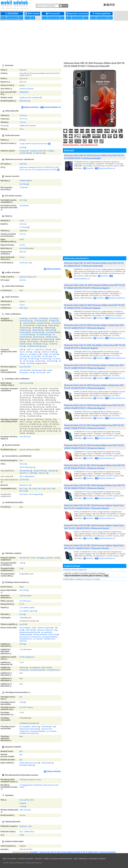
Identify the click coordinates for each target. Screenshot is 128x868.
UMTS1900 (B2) (40, 321)
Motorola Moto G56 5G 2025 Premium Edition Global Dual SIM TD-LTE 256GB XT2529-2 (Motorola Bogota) (94, 387)
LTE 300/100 (33, 359)
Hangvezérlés (24, 151)
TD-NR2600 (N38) (46, 341)
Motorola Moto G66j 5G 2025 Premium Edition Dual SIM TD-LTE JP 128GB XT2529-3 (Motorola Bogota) (94, 307)
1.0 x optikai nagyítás (27, 607)
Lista (21, 18)
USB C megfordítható (27, 476)
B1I (21, 574)
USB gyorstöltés (39, 471)
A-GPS (33, 558)
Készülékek (12, 14)
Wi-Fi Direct (24, 494)
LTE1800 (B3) (40, 325)
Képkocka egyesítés (44, 628)
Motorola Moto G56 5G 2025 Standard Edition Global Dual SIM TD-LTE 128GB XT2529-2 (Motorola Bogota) (94, 367)
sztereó (22, 301)
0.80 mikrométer (25, 596)
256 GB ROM (24, 206)
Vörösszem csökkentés (45, 630)
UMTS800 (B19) (42, 323)
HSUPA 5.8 (46, 352)
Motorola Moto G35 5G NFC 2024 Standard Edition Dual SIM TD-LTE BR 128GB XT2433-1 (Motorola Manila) (95, 487)
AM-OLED (23, 248)
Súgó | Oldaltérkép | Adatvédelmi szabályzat (90, 859)
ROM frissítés (33, 14)
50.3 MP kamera (25, 601)
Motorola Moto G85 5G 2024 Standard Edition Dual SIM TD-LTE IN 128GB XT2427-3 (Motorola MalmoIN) (94, 264)
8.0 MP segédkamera (27, 657)
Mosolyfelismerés (26, 639)
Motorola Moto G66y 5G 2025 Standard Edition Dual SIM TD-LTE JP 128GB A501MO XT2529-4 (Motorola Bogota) (94, 287)
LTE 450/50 (57, 359)
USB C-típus (24, 308)
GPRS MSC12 (40, 350)
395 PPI (22, 245)
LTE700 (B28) (24, 332)
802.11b (32, 488)
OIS (33, 628)
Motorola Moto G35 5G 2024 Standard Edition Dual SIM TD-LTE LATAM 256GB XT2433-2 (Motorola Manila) (94, 447)
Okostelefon (24, 101)
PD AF (22, 614)
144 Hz (22, 257)
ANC (31, 372)
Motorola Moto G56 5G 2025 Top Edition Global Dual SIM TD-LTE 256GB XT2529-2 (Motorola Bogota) (95, 347)
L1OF (21, 563)
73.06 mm (23, 115)
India (30, 826)
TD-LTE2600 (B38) (52, 332)
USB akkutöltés (25, 471)
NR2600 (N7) (36, 339)
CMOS (22, 644)
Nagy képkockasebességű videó (38, 728)
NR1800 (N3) (50, 337)
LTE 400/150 (45, 359)
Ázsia (21, 832)
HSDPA (53, 352)
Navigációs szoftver (37, 151)
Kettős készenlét (25, 383)
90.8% (22, 239)
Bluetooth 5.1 (24, 485)
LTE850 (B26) (49, 330)
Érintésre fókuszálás (40, 634)
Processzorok (53, 14)
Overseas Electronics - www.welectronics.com (80, 145)
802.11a (22, 488)
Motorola (23, 70)
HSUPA (36, 352)
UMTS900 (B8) (28, 323)
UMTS (28, 352)
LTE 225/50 (35, 356)
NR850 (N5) (24, 339)
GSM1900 (53, 318)
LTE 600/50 (39, 361)
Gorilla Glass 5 (25, 263)
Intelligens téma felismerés (29, 733)
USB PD (32, 473)
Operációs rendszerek (77, 14)
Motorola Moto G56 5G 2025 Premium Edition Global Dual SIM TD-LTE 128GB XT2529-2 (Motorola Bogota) (94, 327)
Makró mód (53, 634)
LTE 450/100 (27, 361)
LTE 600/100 (51, 361)
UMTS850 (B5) (54, 321)
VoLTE (48, 372)
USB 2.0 (22, 464)
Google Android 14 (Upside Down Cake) (34, 144)
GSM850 (23, 318)
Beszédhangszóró (38, 370)
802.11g (41, 488)
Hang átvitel (24, 370)
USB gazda (52, 471)
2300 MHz (23, 164)
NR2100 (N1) (38, 337)
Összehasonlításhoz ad (51, 107)
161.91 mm (24, 119)
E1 (20, 568)
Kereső (4, 18)
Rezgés (50, 370)
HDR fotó (23, 668)
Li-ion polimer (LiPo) (27, 800)
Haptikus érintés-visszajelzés (30, 97)
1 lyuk (22, 221)
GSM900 (32, 318)
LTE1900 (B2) (28, 325)
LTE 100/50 (53, 354)
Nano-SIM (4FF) (25, 367)
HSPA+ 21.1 (24, 354)
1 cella (22, 806)
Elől (21, 697)
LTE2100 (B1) (56, 323)
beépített (23, 803)
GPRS (21, 350)
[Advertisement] (64, 41)
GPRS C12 (30, 350)
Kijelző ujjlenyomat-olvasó (29, 763)
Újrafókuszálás (25, 634)
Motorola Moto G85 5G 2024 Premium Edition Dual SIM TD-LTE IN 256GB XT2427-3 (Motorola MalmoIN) (77, 852)
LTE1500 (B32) (37, 332)
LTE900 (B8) (36, 328)
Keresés (64, 6)
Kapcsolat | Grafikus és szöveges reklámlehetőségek (53, 859)
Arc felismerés (38, 153)
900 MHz (23, 280)
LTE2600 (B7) (24, 328)
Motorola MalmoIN (26, 89)
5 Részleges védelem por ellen (30, 780)
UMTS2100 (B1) (25, 321)
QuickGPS (50, 558)
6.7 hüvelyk (24, 227)
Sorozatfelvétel (47, 632)
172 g (21, 129)
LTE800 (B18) (49, 328)
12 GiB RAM (24, 187)
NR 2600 (30, 363)
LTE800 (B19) (24, 330)
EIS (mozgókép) (25, 628)
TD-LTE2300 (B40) (27, 335)
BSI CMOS (23, 590)
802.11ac (23, 491)
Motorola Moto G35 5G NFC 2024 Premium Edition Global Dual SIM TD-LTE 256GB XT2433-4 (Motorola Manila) (94, 507)
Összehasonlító (13, 18)
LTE (44, 354)
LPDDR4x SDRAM (26, 181)
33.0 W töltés (24, 480)
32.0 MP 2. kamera (26, 707)
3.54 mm (23, 234)
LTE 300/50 (46, 356)
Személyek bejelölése (50, 637)
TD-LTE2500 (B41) (43, 335)
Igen (21, 751)
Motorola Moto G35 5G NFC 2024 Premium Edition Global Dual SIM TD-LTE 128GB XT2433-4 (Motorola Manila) (94, 527)
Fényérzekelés (47, 763)
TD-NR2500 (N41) (39, 344)
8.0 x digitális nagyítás (27, 611)
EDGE (47, 350)
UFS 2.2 (22, 200)
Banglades (23, 826)
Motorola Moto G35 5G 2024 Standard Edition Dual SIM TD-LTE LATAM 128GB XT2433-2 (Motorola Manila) (94, 427)
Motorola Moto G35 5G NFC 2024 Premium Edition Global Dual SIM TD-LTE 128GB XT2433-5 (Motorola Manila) (94, 547)
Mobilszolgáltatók (101, 14)
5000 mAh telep (25, 810)
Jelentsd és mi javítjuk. (92, 579)
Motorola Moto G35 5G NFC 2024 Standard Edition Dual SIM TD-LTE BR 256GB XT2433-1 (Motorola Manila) (95, 467)
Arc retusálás (38, 639)
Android (22, 140)
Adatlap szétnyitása (30, 107)
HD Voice (40, 372)
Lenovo (22, 85)
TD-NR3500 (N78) (33, 346)
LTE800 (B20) (37, 330)
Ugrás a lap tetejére (10, 859)
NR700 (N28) (32, 341)
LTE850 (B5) (52, 325)
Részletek (88, 168)
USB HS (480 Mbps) (26, 467)
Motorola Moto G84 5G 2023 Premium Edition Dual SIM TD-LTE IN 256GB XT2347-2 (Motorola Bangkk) (94, 157)
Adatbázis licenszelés (26, 859)
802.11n (50, 488)
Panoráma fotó (25, 637)
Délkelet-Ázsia (29, 832)
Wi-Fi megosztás (35, 494)
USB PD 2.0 (42, 473)
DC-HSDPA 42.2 (34, 354)
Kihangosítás (24, 372)
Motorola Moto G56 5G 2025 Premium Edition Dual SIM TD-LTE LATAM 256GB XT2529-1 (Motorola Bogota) (94, 407)
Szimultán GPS (25, 558)
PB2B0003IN (24, 92)
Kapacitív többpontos (27, 450)
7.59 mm (23, 122)
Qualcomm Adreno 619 (28, 277)
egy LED (22, 624)
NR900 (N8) (48, 339)
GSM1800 (42, 318)
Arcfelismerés (36, 637)
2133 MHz (23, 184)
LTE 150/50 (23, 356)
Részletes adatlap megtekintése (76, 570)
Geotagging (41, 558)
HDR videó (30, 630)
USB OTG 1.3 (24, 473)
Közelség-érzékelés (26, 765)
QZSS (56, 558)
